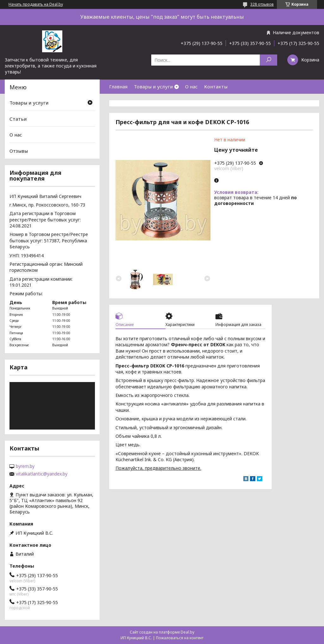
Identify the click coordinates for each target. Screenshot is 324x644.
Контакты (216, 86)
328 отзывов (262, 4)
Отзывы (19, 151)
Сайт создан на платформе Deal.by (162, 632)
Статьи (18, 119)
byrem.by (25, 466)
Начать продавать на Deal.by (36, 4)
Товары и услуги (153, 86)
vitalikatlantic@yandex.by (42, 474)
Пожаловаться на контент (180, 638)
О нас (191, 86)
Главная (118, 86)
